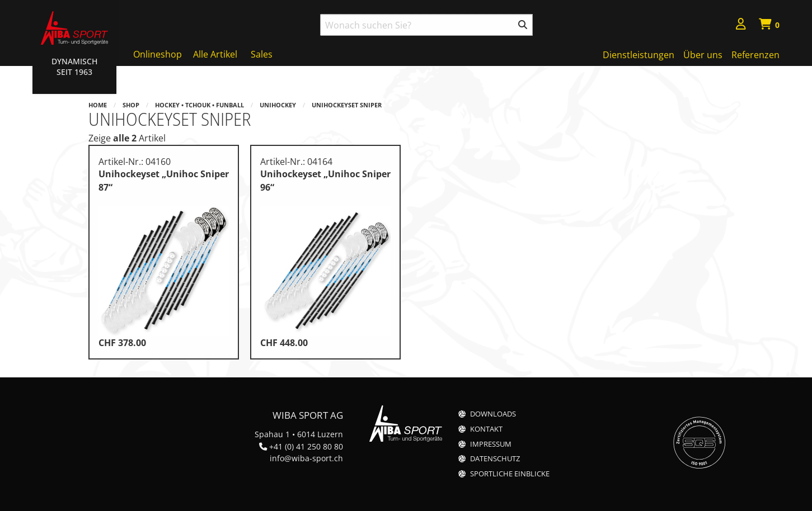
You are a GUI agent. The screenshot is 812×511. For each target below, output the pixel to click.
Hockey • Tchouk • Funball (200, 105)
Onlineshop (158, 54)
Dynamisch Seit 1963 (74, 67)
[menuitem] (741, 25)
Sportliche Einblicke (510, 474)
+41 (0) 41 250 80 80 (306, 446)
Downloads (493, 414)
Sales (262, 54)
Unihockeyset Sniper (347, 105)
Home (98, 105)
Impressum (491, 444)
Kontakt (486, 429)
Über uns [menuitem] (703, 55)
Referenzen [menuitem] (755, 55)
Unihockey (278, 105)
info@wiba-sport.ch (306, 458)
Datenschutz (495, 459)
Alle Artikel (215, 54)
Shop (131, 105)
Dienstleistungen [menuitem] (639, 55)
